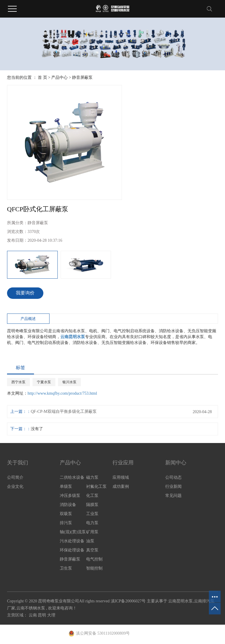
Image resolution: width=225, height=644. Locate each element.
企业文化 (15, 487)
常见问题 (173, 496)
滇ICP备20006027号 (128, 601)
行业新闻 (173, 487)
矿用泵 (92, 532)
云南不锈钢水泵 (31, 608)
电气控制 (94, 559)
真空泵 (92, 550)
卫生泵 (66, 568)
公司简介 (15, 477)
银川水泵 (69, 382)
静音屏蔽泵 (82, 77)
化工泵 (92, 496)
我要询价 (25, 293)
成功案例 (121, 487)
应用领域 (121, 477)
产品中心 (59, 77)
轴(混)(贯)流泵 (73, 532)
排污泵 (66, 523)
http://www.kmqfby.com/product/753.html (62, 393)
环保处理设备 (72, 550)
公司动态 (173, 477)
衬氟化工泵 (96, 487)
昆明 (42, 615)
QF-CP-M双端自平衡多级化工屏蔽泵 (64, 412)
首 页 (42, 77)
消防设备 (68, 505)
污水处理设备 (72, 541)
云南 (33, 615)
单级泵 (66, 487)
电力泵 (92, 523)
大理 (51, 615)
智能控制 (94, 568)
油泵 (90, 541)
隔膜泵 (92, 505)
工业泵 (92, 514)
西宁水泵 (18, 382)
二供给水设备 (72, 477)
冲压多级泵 (70, 496)
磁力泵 (92, 477)
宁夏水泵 (44, 382)
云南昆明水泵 (180, 601)
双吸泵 (66, 514)
